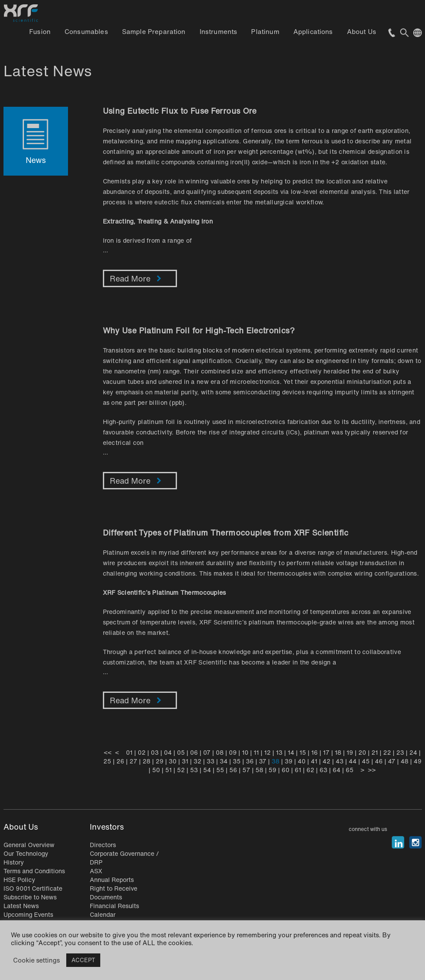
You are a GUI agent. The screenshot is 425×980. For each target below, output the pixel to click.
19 (350, 752)
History (14, 862)
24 (413, 752)
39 (289, 761)
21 (375, 752)
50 (156, 770)
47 (392, 761)
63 (323, 770)
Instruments (219, 31)
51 (168, 770)
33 (211, 761)
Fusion (40, 31)
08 (220, 752)
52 (181, 770)
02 (142, 752)
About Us (362, 31)
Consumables (86, 31)
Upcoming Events (28, 914)
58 (259, 770)
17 (326, 752)
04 (168, 752)
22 (387, 752)
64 (337, 770)
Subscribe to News (30, 897)
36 (250, 761)
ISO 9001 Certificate (33, 888)
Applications (313, 31)
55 (220, 770)
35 (237, 761)
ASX (96, 871)
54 (207, 770)
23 (400, 752)
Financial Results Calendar (114, 910)
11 (256, 752)
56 (233, 770)
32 (197, 761)
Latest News (21, 906)
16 (314, 752)
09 (233, 752)
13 (279, 752)
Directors (103, 845)
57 (246, 770)
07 (207, 752)
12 (267, 752)
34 (224, 761)
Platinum (265, 31)
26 (120, 761)
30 (173, 761)
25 (107, 761)
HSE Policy (19, 880)
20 (362, 752)
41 (314, 761)
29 (160, 761)
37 (263, 761)
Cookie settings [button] (36, 960)
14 (291, 752)
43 (340, 761)
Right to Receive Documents (114, 893)
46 (379, 761)
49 (418, 761)
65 (350, 770)
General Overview (29, 845)
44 (353, 761)
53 (194, 770)
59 (272, 770)
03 (155, 752)
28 (146, 761)
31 (185, 761)
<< (108, 752)
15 (303, 752)
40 (302, 761)
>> (372, 770)
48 (405, 761)
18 (338, 752)
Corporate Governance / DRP (124, 858)
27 (133, 761)
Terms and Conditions (34, 871)
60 (286, 770)
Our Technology (26, 853)
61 (298, 770)
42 (326, 761)
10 (245, 752)
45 (366, 761)
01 (129, 752)
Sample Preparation (154, 31)
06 (194, 752)
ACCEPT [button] (83, 960)
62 (310, 770)
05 (181, 752)
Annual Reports (112, 880)
